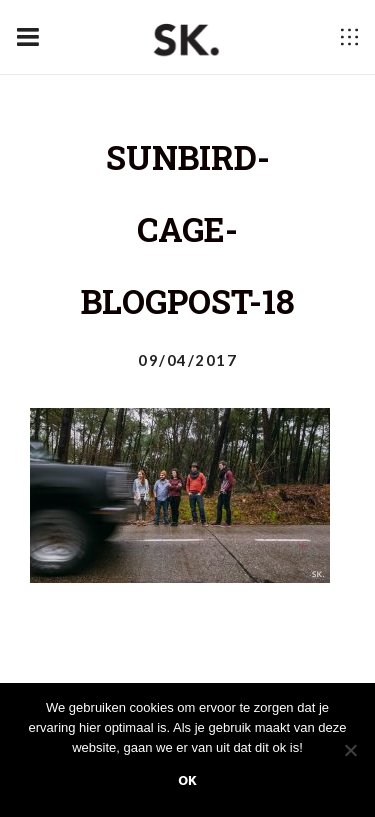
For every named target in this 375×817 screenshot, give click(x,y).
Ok (187, 780)
